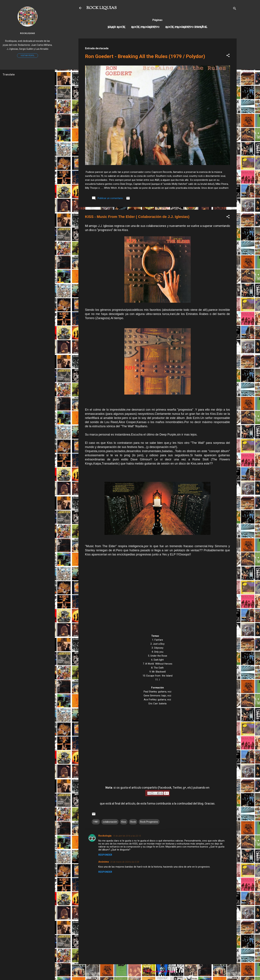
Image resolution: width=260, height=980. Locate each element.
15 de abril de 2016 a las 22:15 (127, 836)
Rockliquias (27, 33)
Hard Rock (116, 27)
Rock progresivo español (186, 27)
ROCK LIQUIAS (101, 8)
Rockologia (105, 836)
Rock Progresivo (145, 27)
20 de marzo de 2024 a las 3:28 (125, 862)
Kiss (124, 822)
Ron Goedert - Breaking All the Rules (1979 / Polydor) (145, 56)
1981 (96, 822)
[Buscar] (235, 9)
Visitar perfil (28, 56)
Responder (105, 855)
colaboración (110, 822)
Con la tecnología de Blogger (157, 971)
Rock (133, 822)
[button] (228, 56)
